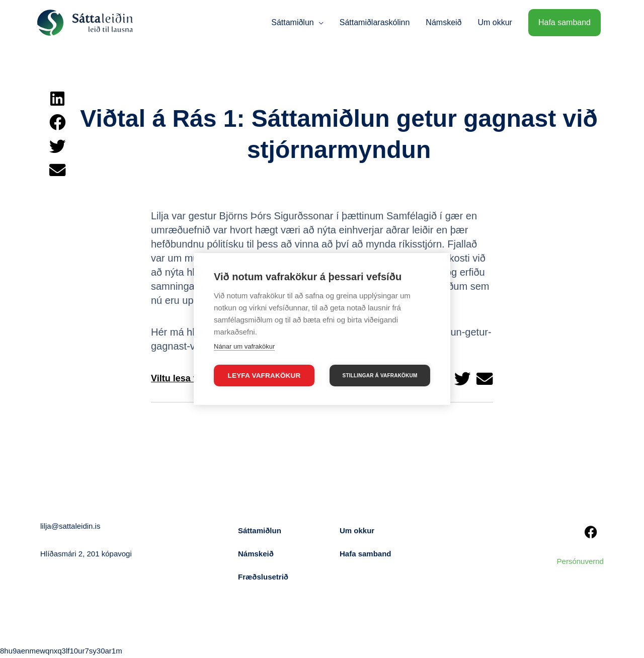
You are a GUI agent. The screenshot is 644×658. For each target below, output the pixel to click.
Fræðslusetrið (263, 577)
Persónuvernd (580, 561)
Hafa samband (366, 554)
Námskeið (256, 554)
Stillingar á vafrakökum (380, 376)
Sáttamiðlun (260, 530)
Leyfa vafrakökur (264, 376)
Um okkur (357, 530)
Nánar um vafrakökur (244, 346)
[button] (57, 99)
